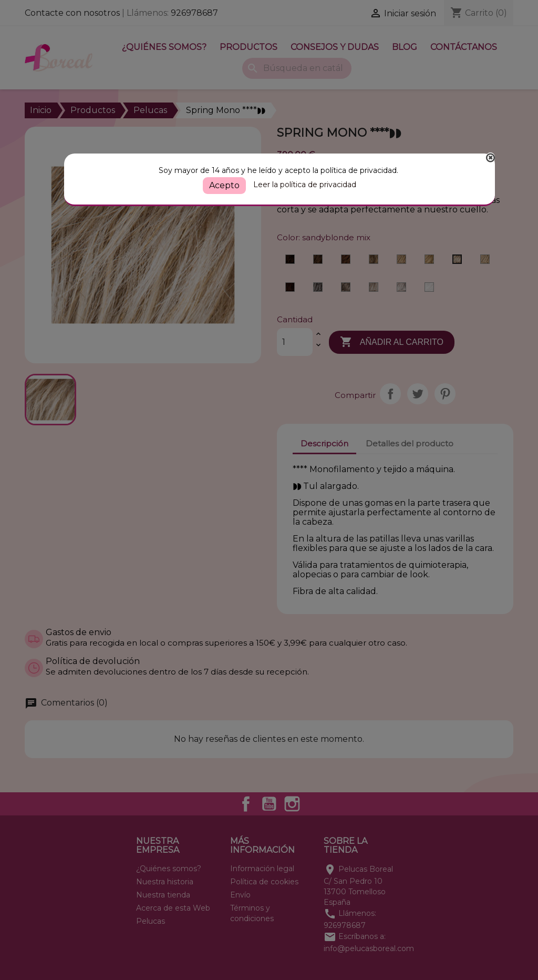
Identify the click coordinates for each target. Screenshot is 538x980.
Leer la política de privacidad (305, 185)
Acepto (224, 185)
